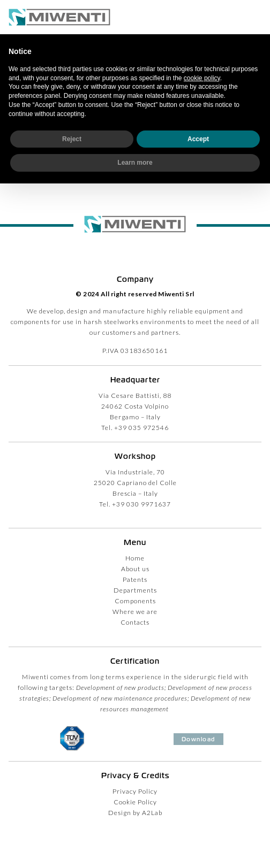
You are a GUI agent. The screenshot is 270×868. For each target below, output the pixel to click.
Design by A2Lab (135, 813)
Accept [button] (198, 139)
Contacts (135, 622)
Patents (135, 579)
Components (135, 601)
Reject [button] (72, 139)
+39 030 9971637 (141, 504)
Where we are (135, 612)
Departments (135, 590)
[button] (256, 17)
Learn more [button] (135, 163)
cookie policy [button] (202, 78)
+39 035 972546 (141, 428)
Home (135, 558)
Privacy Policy (135, 791)
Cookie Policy (135, 802)
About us (135, 569)
